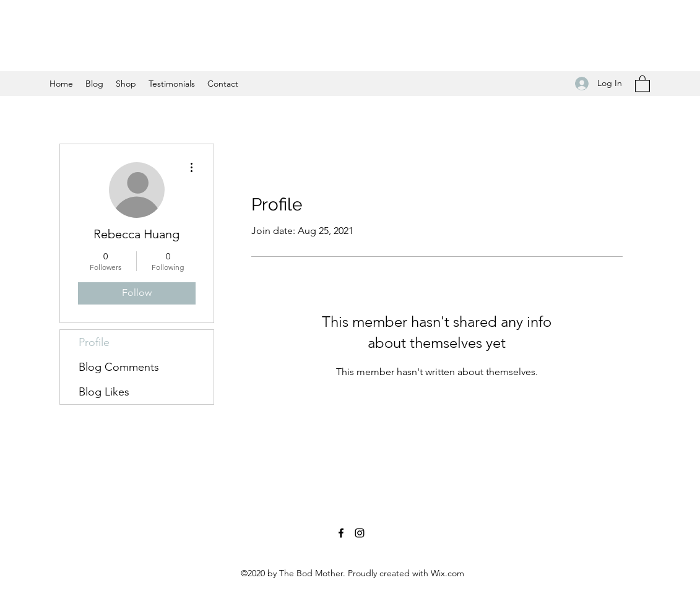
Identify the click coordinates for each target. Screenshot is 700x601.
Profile (94, 342)
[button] (642, 83)
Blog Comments (119, 367)
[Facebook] (341, 533)
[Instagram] (360, 533)
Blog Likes (104, 392)
